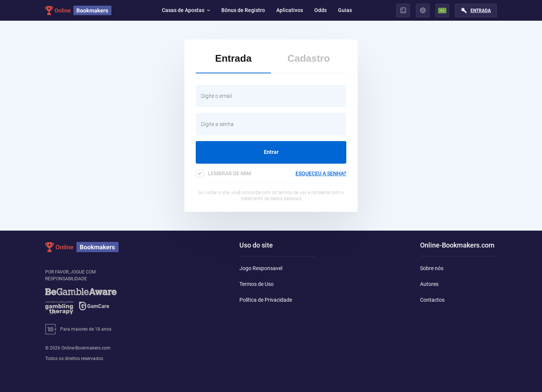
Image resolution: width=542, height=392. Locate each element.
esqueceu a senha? (321, 173)
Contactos (432, 300)
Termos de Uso (257, 284)
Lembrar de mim (229, 173)
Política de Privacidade (266, 300)
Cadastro (309, 58)
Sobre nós (432, 268)
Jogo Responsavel (261, 268)
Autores (429, 284)
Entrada (481, 11)
